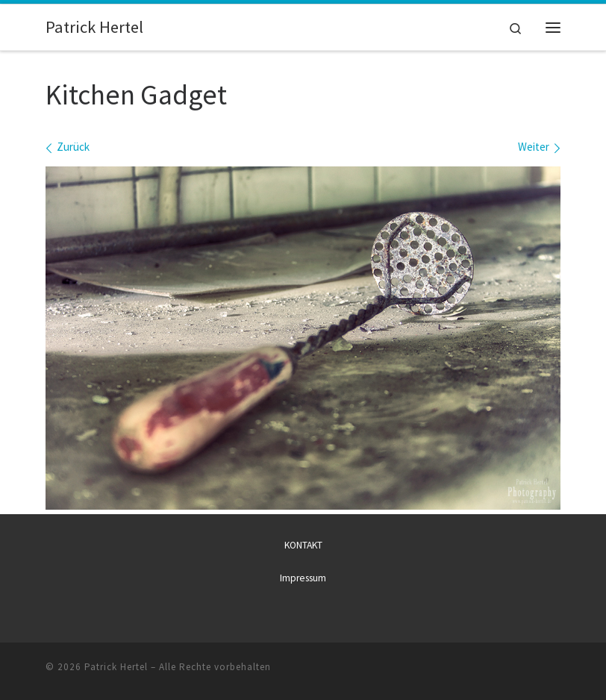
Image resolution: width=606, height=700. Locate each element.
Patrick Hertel (116, 667)
